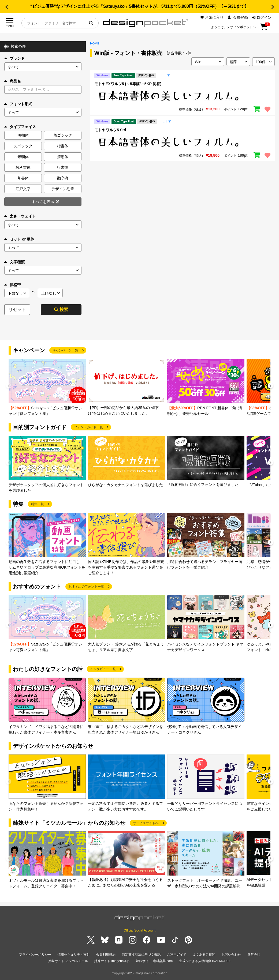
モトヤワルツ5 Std (110, 130)
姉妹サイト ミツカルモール (68, 961)
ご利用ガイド (177, 955)
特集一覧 (38, 504)
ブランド (14, 58)
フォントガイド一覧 (88, 427)
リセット (17, 309)
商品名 (13, 81)
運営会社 (254, 955)
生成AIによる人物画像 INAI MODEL (205, 961)
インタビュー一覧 (103, 669)
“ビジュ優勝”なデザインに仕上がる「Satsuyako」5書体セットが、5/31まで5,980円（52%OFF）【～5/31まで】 (139, 6)
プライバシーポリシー (35, 955)
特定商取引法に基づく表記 (141, 955)
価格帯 (13, 285)
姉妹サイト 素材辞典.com (154, 961)
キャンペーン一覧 (65, 350)
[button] (6, 7)
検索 (61, 309)
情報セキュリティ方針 (74, 955)
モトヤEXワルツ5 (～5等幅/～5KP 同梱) (128, 84)
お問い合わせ (231, 955)
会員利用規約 (106, 955)
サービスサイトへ (146, 823)
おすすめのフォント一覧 (86, 587)
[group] (47, 388)
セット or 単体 (19, 239)
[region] (182, 96)
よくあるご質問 (204, 955)
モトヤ (165, 75)
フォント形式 (18, 104)
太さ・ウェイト (20, 216)
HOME (95, 43)
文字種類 (14, 262)
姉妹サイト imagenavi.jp (112, 961)
